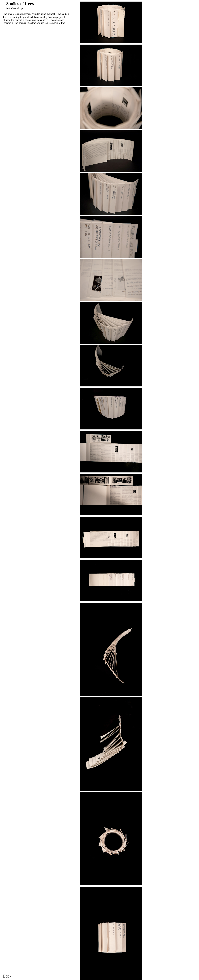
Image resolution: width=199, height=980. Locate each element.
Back (7, 976)
